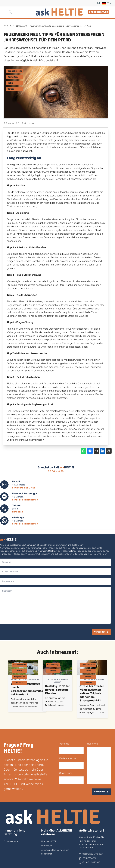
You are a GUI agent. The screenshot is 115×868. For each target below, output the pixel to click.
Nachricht (93, 744)
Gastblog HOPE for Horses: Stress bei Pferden (57, 690)
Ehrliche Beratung (98, 12)
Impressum (46, 846)
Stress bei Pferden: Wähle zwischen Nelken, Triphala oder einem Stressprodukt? (92, 693)
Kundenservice (11, 841)
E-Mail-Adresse (68, 758)
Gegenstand (66, 773)
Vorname (64, 744)
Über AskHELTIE (49, 841)
